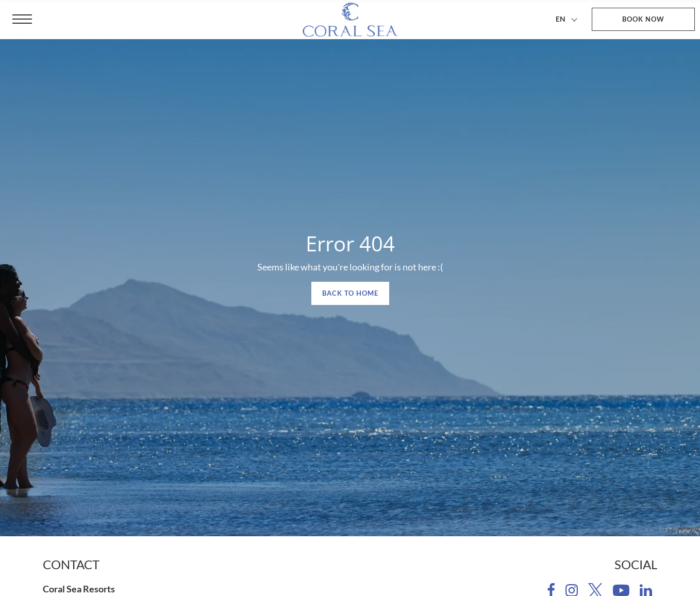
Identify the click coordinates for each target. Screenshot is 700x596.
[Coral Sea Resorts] (350, 20)
